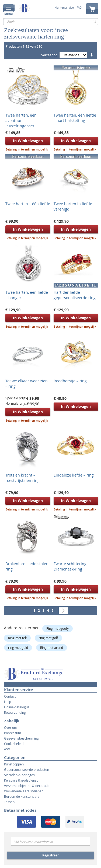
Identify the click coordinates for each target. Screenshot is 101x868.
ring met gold (18, 647)
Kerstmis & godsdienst (21, 780)
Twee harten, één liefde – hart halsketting (75, 118)
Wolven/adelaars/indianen (24, 791)
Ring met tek (17, 638)
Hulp (8, 702)
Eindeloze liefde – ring (74, 475)
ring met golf (48, 638)
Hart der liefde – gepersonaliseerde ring (75, 295)
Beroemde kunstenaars (22, 796)
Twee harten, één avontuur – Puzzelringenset (21, 120)
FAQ (79, 8)
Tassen (9, 802)
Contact (10, 696)
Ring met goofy (58, 628)
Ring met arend (52, 647)
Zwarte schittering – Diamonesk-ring (72, 566)
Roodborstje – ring (70, 381)
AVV (7, 749)
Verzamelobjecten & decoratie (27, 786)
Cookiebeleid (14, 744)
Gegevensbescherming (21, 738)
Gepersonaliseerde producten (27, 769)
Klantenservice (64, 8)
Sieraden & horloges (19, 775)
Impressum (13, 733)
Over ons (11, 727)
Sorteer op (49, 55)
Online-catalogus (17, 707)
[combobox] (50, 22)
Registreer (50, 855)
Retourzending (15, 712)
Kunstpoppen (14, 764)
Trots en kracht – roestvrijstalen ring (22, 478)
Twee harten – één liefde (28, 204)
